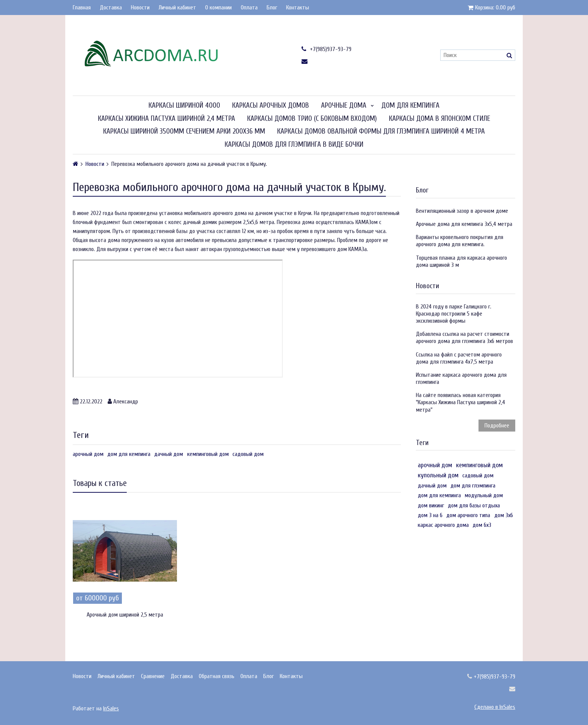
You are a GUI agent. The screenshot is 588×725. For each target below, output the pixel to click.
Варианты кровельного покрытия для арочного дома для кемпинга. (460, 241)
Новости (140, 8)
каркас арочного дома (443, 525)
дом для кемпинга (129, 454)
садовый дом (248, 454)
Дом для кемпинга (410, 105)
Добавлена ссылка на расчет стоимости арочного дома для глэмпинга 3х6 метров (464, 338)
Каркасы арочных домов (271, 105)
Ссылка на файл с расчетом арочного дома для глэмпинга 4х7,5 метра (459, 358)
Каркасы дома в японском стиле (439, 119)
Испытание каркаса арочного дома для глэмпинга (461, 378)
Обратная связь (217, 676)
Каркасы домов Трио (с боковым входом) (312, 119)
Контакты (298, 8)
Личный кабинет (177, 8)
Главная (82, 8)
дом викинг (431, 505)
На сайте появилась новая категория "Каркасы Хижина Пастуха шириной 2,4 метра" (460, 402)
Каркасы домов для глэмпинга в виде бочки (294, 144)
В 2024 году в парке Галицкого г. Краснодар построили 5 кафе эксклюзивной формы (454, 314)
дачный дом (169, 454)
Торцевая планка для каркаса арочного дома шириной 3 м (461, 261)
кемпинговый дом (208, 454)
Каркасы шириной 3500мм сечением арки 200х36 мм (184, 131)
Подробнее (497, 426)
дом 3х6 (504, 515)
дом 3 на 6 (430, 515)
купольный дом (438, 475)
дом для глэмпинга (473, 486)
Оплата (249, 8)
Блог (272, 8)
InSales (111, 708)
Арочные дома (344, 105)
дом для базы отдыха (474, 505)
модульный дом (484, 495)
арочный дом (88, 454)
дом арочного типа (468, 515)
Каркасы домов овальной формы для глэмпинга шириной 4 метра (381, 131)
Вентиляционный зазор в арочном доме (462, 211)
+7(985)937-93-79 (326, 49)
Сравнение (153, 676)
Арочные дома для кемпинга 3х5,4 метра (464, 224)
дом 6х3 (482, 525)
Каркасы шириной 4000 (184, 105)
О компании (218, 8)
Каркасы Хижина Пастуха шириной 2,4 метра (166, 119)
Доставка (111, 8)
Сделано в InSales (495, 707)
